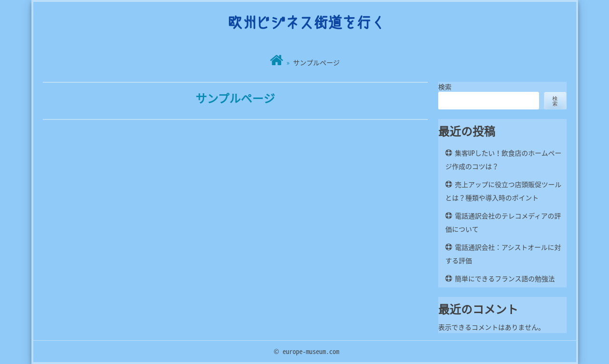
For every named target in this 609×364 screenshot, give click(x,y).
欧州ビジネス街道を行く (306, 22)
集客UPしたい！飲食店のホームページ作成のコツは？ (503, 159)
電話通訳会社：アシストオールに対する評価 (503, 254)
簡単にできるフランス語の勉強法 (505, 278)
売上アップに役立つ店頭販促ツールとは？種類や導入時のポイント (503, 191)
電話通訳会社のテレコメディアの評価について (503, 222)
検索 (445, 87)
